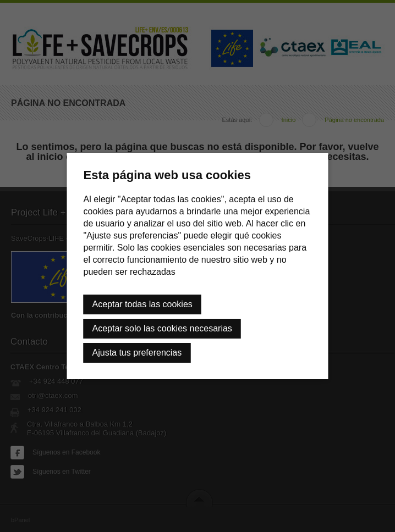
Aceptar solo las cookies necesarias (162, 328)
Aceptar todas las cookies (142, 304)
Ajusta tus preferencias (137, 353)
